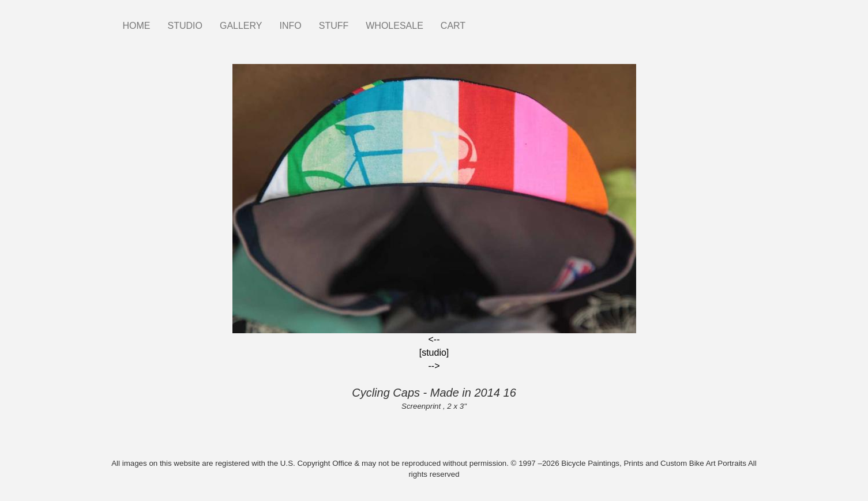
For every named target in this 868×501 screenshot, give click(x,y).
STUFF (334, 26)
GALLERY (241, 26)
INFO (290, 26)
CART (453, 26)
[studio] (434, 353)
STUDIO (185, 26)
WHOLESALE (394, 26)
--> (434, 366)
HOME (137, 26)
